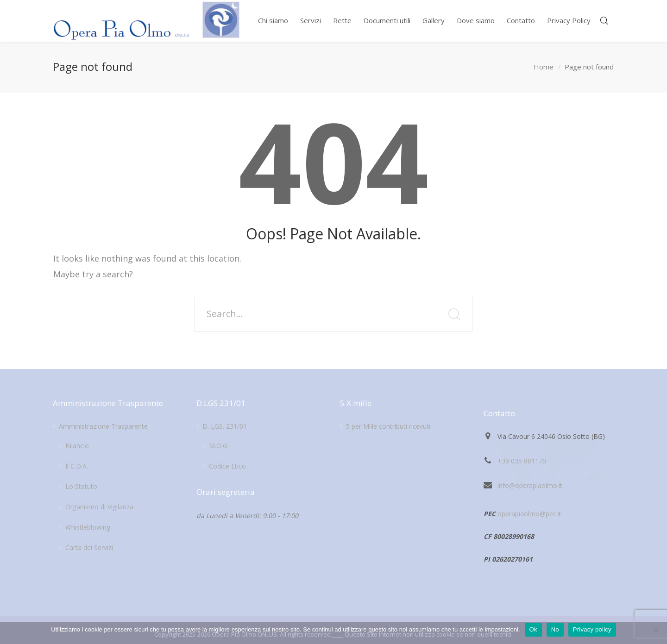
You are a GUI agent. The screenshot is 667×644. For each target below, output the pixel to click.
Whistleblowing (88, 527)
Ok (533, 629)
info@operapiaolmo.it (530, 485)
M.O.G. (219, 446)
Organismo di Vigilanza (99, 507)
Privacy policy (592, 629)
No (555, 629)
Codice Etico (227, 466)
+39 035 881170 (522, 461)
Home (544, 67)
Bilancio (77, 446)
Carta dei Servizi (89, 547)
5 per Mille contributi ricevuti (388, 426)
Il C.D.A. (77, 466)
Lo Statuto (81, 486)
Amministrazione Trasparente (103, 426)
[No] (655, 630)
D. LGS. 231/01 (225, 426)
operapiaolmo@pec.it (529, 514)
